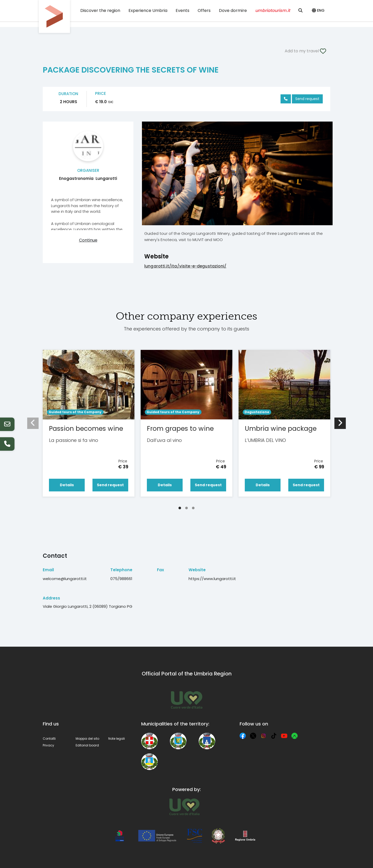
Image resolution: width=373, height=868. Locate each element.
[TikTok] (274, 736)
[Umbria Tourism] (184, 807)
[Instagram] (263, 736)
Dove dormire (233, 10)
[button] (319, 11)
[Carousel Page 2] (187, 508)
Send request (307, 99)
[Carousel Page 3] (193, 508)
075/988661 (121, 579)
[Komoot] (295, 736)
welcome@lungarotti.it (65, 579)
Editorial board (87, 745)
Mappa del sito (87, 739)
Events (182, 10)
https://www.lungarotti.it (212, 579)
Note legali (117, 739)
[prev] (33, 423)
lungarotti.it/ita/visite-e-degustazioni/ (185, 266)
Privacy (48, 745)
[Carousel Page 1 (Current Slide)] (180, 508)
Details (67, 485)
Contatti (49, 739)
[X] (253, 736)
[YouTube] (284, 736)
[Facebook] (243, 736)
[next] (340, 423)
